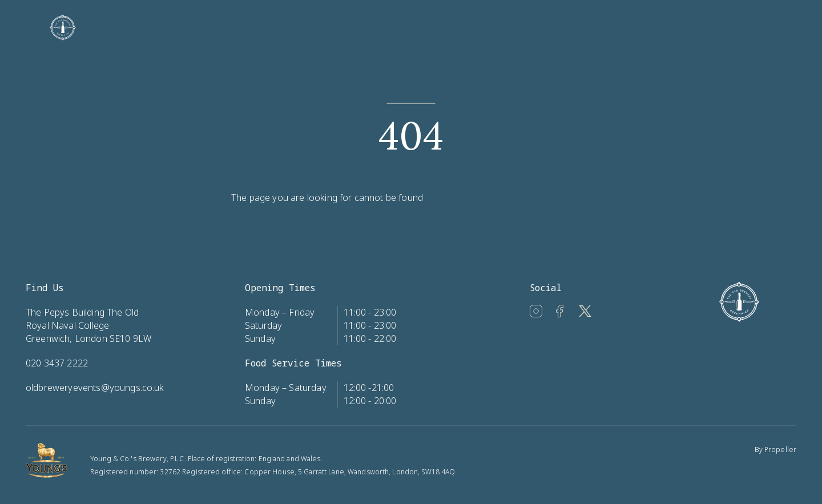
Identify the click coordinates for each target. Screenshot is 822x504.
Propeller (780, 449)
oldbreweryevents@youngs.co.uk (95, 388)
